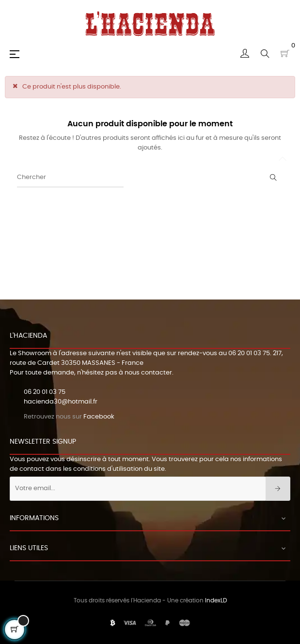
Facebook (99, 417)
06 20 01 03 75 (249, 353)
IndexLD (216, 600)
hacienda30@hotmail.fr (61, 402)
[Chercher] (70, 178)
